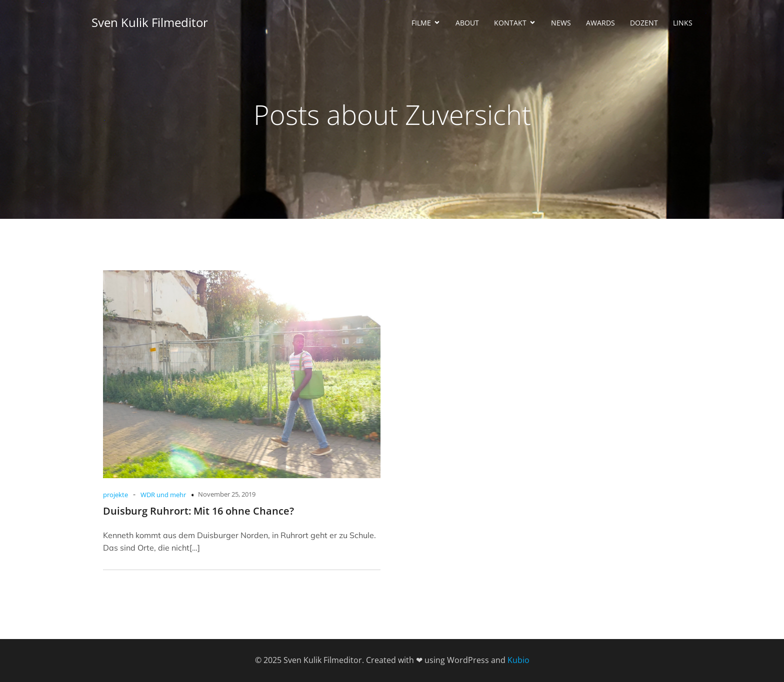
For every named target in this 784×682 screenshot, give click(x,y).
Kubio (518, 660)
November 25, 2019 (227, 494)
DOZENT (644, 23)
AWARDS (600, 23)
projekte (115, 495)
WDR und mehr (163, 495)
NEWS (561, 23)
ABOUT (467, 23)
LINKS (683, 23)
